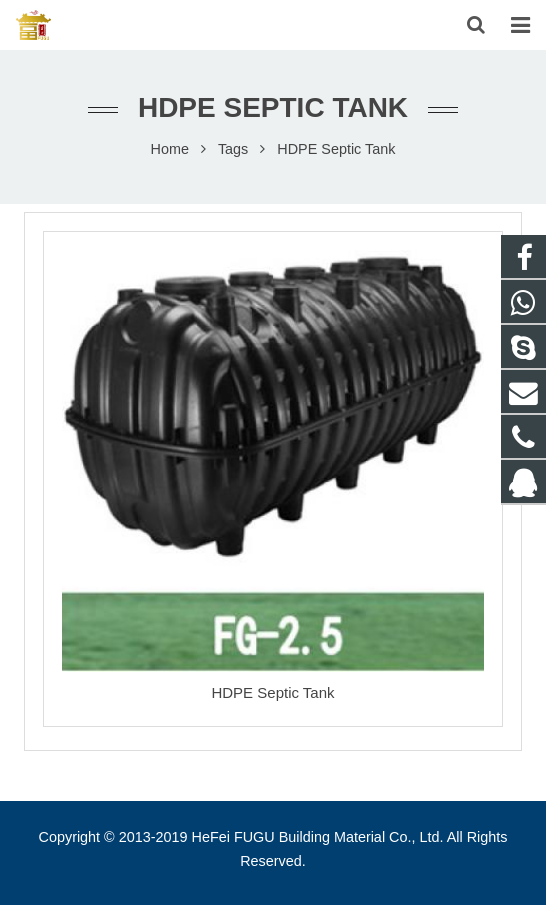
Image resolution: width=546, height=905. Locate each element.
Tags (233, 149)
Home (170, 149)
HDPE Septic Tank (272, 692)
